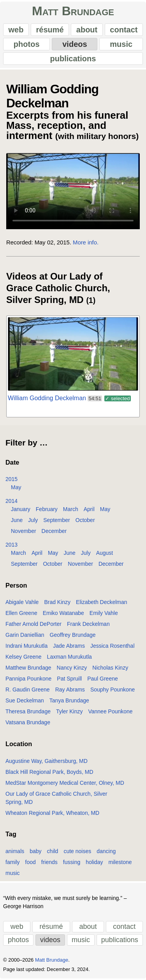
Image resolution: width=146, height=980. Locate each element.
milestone (120, 862)
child (53, 851)
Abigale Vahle (22, 602)
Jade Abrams (69, 646)
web (16, 30)
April (89, 509)
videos (75, 44)
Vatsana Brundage (28, 722)
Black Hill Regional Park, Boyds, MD (49, 772)
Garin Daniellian (25, 635)
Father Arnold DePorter (33, 624)
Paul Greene (103, 679)
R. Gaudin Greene (28, 690)
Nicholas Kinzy (110, 668)
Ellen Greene (21, 613)
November (24, 531)
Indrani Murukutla (26, 646)
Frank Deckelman (88, 624)
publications (73, 59)
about (87, 30)
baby (35, 851)
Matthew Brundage (28, 668)
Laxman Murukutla (69, 657)
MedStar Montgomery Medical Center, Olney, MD (65, 783)
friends (49, 862)
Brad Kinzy (57, 602)
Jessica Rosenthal (113, 646)
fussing (72, 862)
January (21, 509)
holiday (94, 862)
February (47, 509)
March (71, 509)
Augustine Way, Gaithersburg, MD (47, 761)
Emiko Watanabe (63, 613)
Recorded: (20, 242)
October (85, 520)
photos (27, 44)
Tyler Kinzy (69, 711)
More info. (86, 242)
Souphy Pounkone (113, 690)
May (16, 487)
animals (15, 851)
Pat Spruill (69, 679)
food (31, 862)
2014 (11, 501)
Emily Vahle (104, 613)
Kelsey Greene (24, 657)
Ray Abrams (70, 690)
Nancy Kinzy (72, 668)
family (13, 862)
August (105, 553)
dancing (106, 851)
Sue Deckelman (25, 700)
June (17, 520)
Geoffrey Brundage (73, 635)
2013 (11, 545)
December (54, 531)
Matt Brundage (73, 11)
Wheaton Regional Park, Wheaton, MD (52, 813)
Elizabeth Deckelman (102, 602)
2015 (11, 479)
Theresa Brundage (28, 711)
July (33, 520)
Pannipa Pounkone (28, 679)
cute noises (77, 851)
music (121, 44)
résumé (50, 30)
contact (124, 30)
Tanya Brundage (69, 700)
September (56, 520)
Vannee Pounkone (110, 711)
